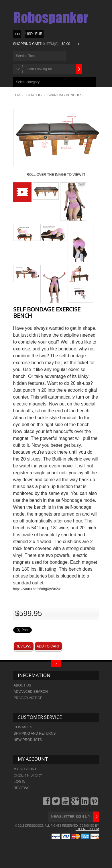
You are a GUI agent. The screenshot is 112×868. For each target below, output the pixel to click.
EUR (39, 34)
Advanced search (31, 692)
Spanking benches (65, 95)
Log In (20, 782)
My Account (25, 769)
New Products (28, 740)
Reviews (24, 646)
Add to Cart (48, 646)
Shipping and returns (35, 734)
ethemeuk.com (87, 829)
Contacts (23, 727)
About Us (22, 685)
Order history (28, 775)
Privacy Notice (28, 698)
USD (29, 34)
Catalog (34, 95)
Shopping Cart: (28, 44)
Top (17, 95)
